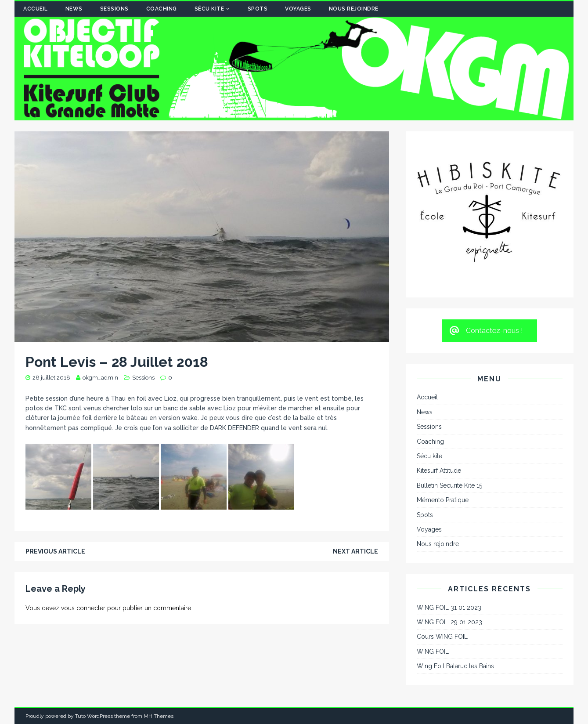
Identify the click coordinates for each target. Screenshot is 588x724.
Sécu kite (209, 9)
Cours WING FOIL (442, 637)
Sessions (114, 9)
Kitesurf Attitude (439, 471)
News (74, 9)
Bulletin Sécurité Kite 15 (449, 485)
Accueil (36, 9)
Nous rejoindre (354, 9)
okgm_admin (100, 378)
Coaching (162, 9)
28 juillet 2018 (51, 378)
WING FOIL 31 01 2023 (449, 608)
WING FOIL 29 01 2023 (449, 622)
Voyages (298, 9)
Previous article (55, 551)
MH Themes (159, 716)
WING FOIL (433, 652)
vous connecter (83, 608)
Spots (258, 9)
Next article (355, 551)
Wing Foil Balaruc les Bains (455, 666)
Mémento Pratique (443, 500)
